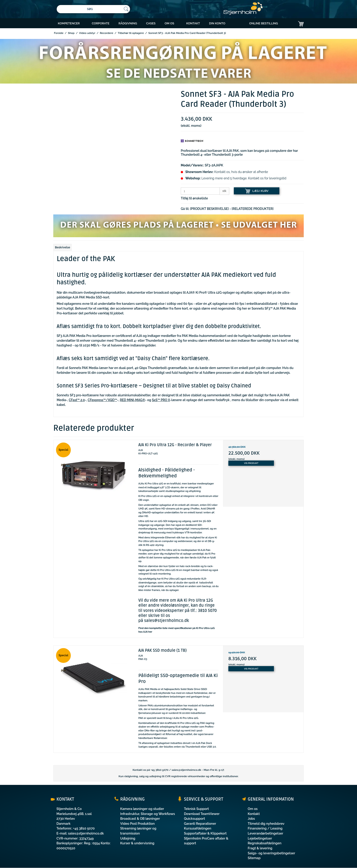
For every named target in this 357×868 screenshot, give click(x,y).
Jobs (251, 818)
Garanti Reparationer (200, 823)
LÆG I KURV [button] (257, 191)
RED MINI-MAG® (132, 400)
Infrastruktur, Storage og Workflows (148, 814)
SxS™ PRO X (161, 400)
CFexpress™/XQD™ (102, 400)
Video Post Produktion (137, 823)
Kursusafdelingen (198, 828)
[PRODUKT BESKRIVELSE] (209, 209)
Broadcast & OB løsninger (140, 818)
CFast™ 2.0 (77, 400)
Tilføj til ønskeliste (194, 198)
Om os (253, 809)
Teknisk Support (196, 809)
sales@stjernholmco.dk (167, 621)
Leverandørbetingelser (265, 833)
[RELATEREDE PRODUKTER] (253, 209)
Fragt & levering (260, 848)
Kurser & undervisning (137, 843)
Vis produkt (251, 463)
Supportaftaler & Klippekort (205, 833)
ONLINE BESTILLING (264, 23)
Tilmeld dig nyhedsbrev (266, 823)
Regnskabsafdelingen (265, 843)
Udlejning (128, 838)
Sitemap (254, 858)
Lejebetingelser (260, 838)
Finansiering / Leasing (265, 828)
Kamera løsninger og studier (142, 809)
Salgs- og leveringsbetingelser (271, 853)
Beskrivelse (62, 247)
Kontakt (254, 814)
